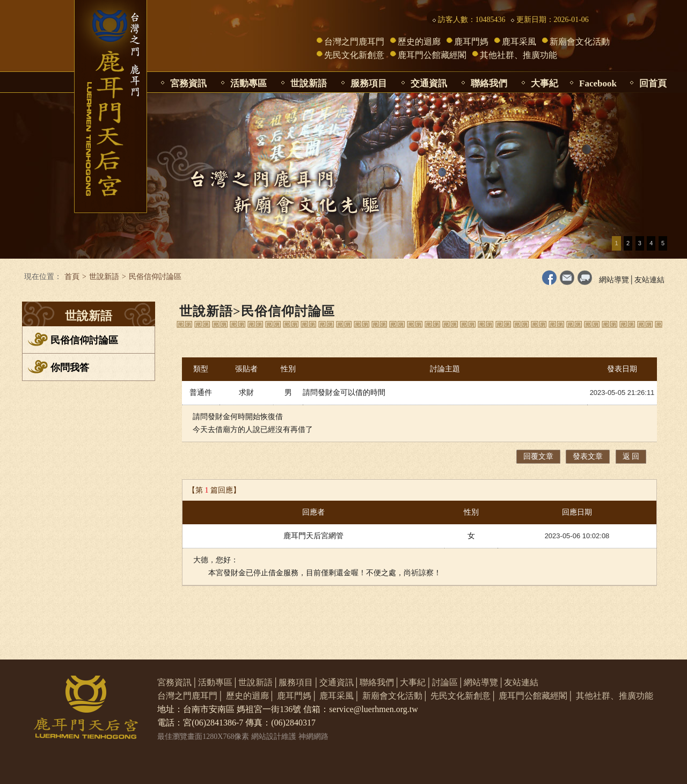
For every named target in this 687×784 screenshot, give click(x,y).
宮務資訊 (188, 83)
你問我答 (70, 368)
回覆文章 (538, 456)
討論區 (445, 682)
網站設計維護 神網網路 (290, 737)
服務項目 (369, 83)
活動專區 (249, 83)
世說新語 (309, 83)
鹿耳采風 (519, 42)
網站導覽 (614, 280)
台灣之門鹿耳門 (354, 42)
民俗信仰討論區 (84, 340)
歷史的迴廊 (419, 42)
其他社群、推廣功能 (518, 55)
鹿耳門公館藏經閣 (432, 55)
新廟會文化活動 (580, 42)
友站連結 (649, 280)
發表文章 (588, 456)
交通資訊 (429, 83)
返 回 (631, 456)
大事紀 (545, 83)
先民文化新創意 (354, 55)
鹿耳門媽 (471, 42)
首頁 (72, 277)
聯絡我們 (489, 83)
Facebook (598, 83)
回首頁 (653, 83)
